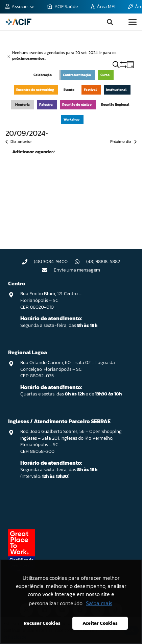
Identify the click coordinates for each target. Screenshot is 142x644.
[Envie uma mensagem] (48, 270)
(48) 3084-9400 (51, 262)
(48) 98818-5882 (103, 262)
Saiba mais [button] (99, 603)
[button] (110, 22)
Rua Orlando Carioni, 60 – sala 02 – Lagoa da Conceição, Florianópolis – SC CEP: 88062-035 (68, 369)
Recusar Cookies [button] (42, 623)
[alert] (71, 56)
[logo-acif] (18, 22)
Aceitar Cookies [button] (100, 623)
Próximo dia (123, 142)
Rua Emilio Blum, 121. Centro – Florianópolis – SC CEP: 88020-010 (51, 300)
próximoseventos (29, 58)
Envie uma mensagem (77, 270)
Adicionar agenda (32, 152)
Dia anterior (19, 142)
